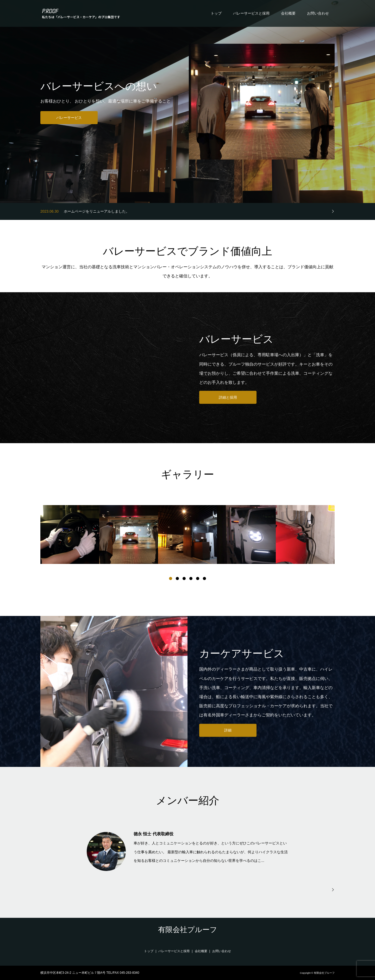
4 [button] (191, 578)
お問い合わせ (318, 13)
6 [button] (204, 578)
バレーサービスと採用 (251, 13)
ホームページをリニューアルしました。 (97, 211)
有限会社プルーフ (188, 930)
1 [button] (171, 578)
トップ (216, 13)
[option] (70, 534)
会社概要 (288, 13)
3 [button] (184, 578)
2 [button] (177, 578)
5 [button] (198, 578)
